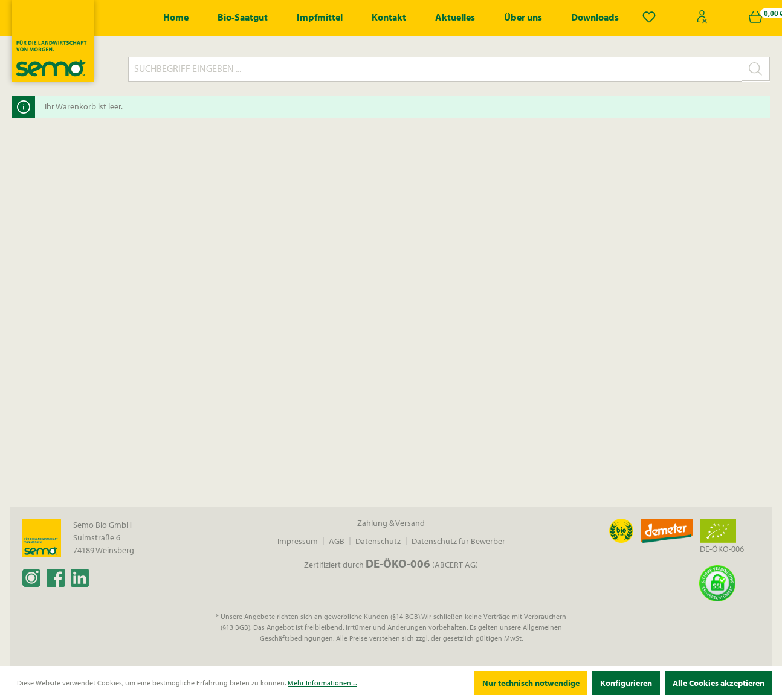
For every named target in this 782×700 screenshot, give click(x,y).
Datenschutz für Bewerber (458, 541)
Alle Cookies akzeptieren (719, 683)
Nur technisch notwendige (531, 683)
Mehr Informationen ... (322, 683)
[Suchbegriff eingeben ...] (435, 69)
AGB (337, 541)
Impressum (298, 541)
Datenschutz (378, 541)
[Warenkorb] (755, 17)
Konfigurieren (626, 683)
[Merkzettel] (649, 17)
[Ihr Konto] (702, 17)
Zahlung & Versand (391, 523)
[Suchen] (756, 69)
